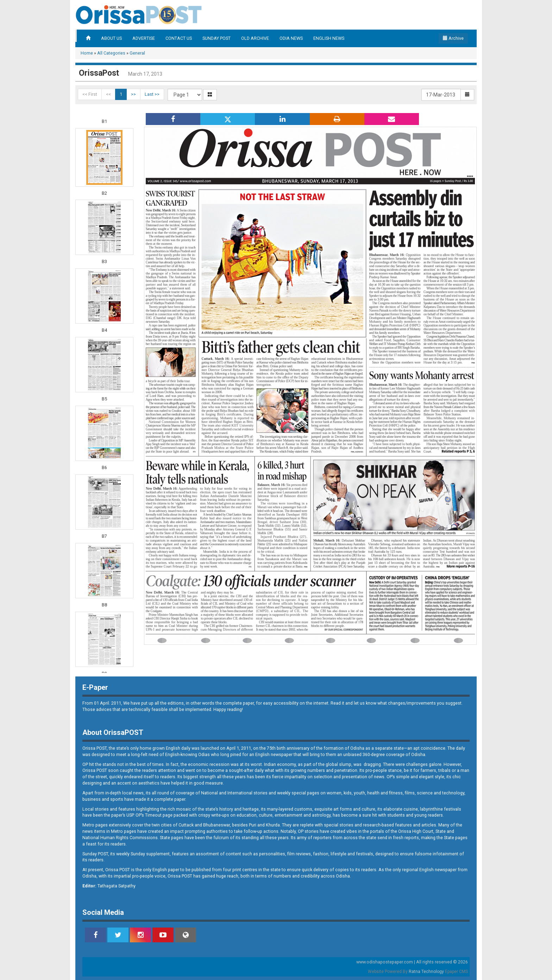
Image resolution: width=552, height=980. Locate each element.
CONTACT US (179, 38)
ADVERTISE (144, 38)
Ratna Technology (426, 972)
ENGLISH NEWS (329, 38)
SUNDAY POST (217, 38)
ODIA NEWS (291, 38)
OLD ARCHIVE (255, 38)
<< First (90, 94)
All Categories (111, 53)
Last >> (152, 94)
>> (133, 94)
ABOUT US (111, 38)
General (137, 53)
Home (87, 53)
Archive (453, 38)
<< (108, 94)
